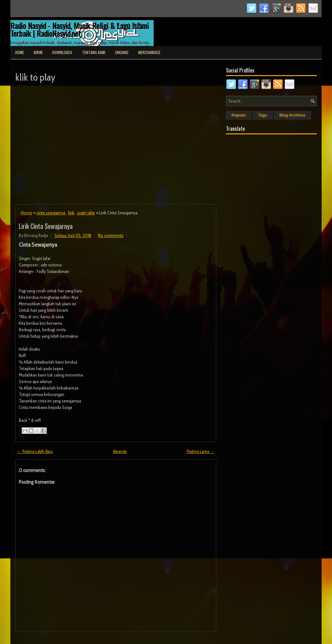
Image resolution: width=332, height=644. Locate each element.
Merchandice (149, 52)
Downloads (62, 52)
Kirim (38, 52)
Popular (239, 115)
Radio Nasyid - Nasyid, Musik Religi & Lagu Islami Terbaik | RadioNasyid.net (80, 29)
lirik (71, 213)
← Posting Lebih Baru (35, 451)
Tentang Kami (94, 52)
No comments (111, 235)
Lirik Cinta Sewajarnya (46, 226)
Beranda (120, 451)
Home (20, 52)
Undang (122, 52)
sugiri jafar (86, 213)
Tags (263, 115)
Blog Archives (292, 115)
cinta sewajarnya (51, 213)
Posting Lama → (201, 451)
